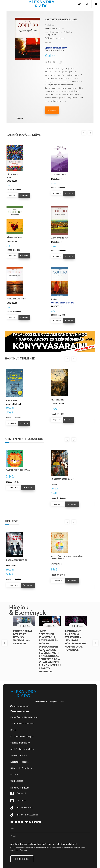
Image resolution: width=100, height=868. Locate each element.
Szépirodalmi (52, 34)
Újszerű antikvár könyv (54, 32)
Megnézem (12, 195)
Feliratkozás (22, 859)
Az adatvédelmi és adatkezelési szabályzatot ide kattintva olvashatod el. (44, 844)
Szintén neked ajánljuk (24, 439)
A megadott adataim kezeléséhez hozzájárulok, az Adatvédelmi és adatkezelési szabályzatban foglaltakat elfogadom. (48, 849)
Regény (69, 32)
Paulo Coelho (50, 25)
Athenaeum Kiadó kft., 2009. (56, 28)
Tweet (20, 118)
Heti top (11, 521)
